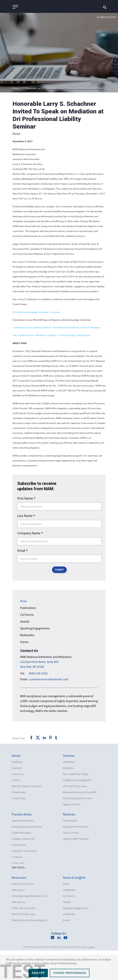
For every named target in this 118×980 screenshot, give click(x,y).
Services (69, 785)
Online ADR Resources (23, 938)
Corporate (17, 886)
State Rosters (70, 850)
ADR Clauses (18, 919)
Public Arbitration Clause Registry (30, 950)
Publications (28, 637)
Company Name (30, 563)
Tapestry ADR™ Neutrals (76, 868)
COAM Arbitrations (21, 862)
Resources (19, 907)
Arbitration (69, 791)
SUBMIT (59, 599)
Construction (19, 874)
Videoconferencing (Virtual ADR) (80, 822)
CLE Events (27, 644)
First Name (26, 528)
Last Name (26, 545)
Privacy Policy (19, 828)
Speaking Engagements (35, 658)
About (16, 785)
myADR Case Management (77, 810)
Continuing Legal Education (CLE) (29, 925)
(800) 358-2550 (38, 703)
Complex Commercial (23, 868)
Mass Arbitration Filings (75, 804)
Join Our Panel (71, 862)
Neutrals (69, 844)
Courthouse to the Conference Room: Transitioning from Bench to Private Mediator (56, 357)
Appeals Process (72, 834)
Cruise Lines (18, 893)
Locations (17, 797)
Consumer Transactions (24, 880)
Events (24, 671)
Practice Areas (22, 844)
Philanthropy (18, 822)
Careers (16, 810)
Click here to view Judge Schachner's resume (36, 342)
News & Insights (74, 907)
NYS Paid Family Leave (75, 816)
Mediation (17, 791)
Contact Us (18, 804)
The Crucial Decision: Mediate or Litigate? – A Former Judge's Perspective (51, 365)
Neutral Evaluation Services (78, 828)
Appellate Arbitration (23, 850)
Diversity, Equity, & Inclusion (27, 816)
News (15, 88)
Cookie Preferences (70, 973)
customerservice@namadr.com (48, 709)
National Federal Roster (76, 856)
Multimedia (27, 665)
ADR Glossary (19, 932)
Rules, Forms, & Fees (23, 913)
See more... (19, 897)
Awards (25, 651)
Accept (38, 973)
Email (23, 580)
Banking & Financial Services (27, 856)
